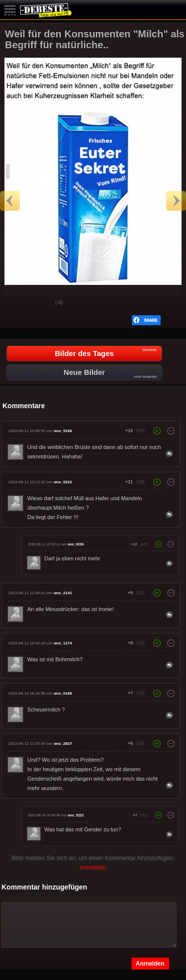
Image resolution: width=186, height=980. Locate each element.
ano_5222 (63, 482)
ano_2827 (63, 744)
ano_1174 (63, 643)
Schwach (40, 303)
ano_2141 (63, 593)
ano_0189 (63, 693)
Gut (15, 303)
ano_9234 (76, 544)
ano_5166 (63, 431)
